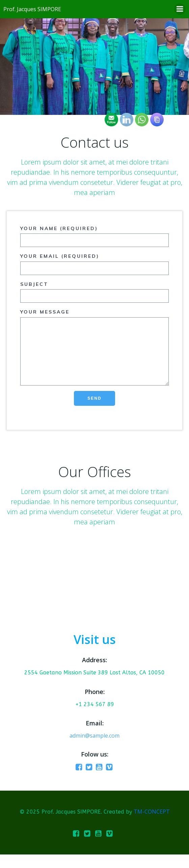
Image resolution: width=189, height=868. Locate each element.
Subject (94, 292)
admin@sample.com (94, 749)
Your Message (94, 354)
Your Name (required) (94, 236)
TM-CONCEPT (152, 825)
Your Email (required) (94, 264)
